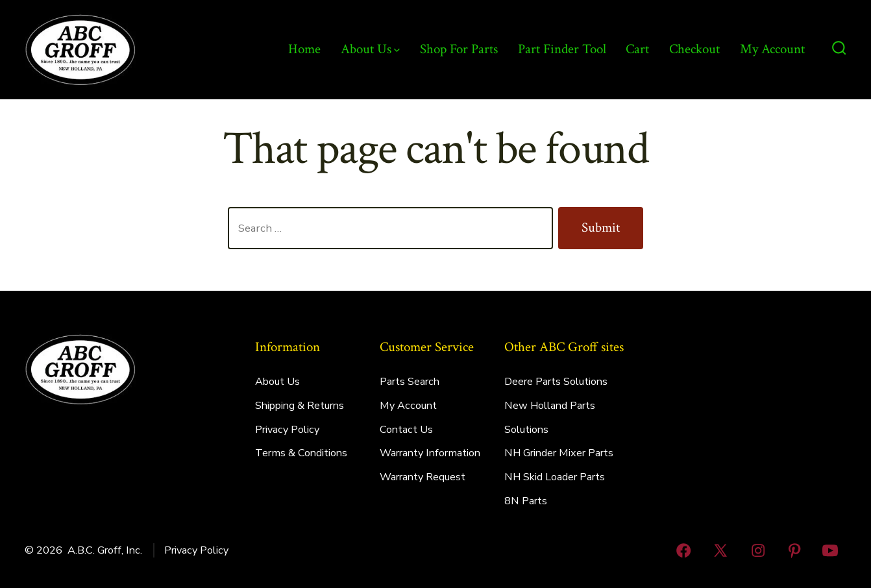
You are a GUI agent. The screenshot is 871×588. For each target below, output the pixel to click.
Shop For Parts (459, 49)
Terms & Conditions (301, 453)
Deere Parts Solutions (556, 382)
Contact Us (406, 430)
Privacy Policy (287, 430)
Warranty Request (423, 477)
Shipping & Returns (300, 406)
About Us (370, 49)
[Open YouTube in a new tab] (830, 550)
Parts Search (410, 382)
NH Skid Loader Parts (555, 477)
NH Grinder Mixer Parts (559, 453)
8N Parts (526, 501)
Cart (637, 49)
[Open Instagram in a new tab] (758, 550)
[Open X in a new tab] (721, 550)
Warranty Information (430, 453)
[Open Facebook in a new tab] (683, 550)
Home (304, 49)
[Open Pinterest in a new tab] (794, 550)
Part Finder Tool (562, 49)
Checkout (694, 49)
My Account (772, 49)
